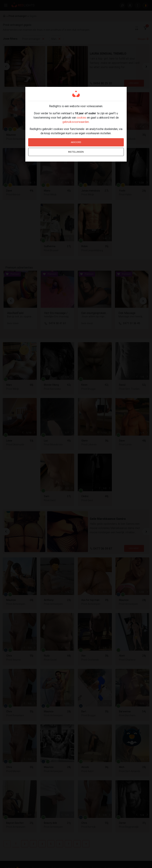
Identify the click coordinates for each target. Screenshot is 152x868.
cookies (82, 118)
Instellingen (76, 152)
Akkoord (76, 142)
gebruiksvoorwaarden (76, 122)
